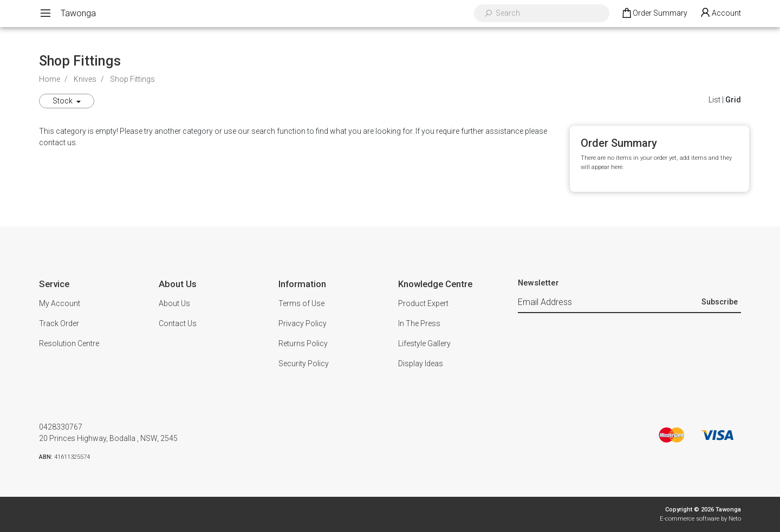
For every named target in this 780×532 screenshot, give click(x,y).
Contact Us (178, 323)
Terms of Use (301, 303)
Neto (735, 519)
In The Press (419, 323)
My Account (60, 303)
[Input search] (549, 13)
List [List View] (714, 100)
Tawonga (78, 13)
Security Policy (304, 364)
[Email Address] (608, 303)
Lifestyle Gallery (424, 343)
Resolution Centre (69, 343)
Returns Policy (303, 343)
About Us (174, 303)
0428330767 (61, 427)
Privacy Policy (303, 323)
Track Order (59, 323)
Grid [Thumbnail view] (733, 100)
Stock (63, 101)
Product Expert (423, 303)
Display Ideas (421, 364)
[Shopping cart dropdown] (654, 14)
